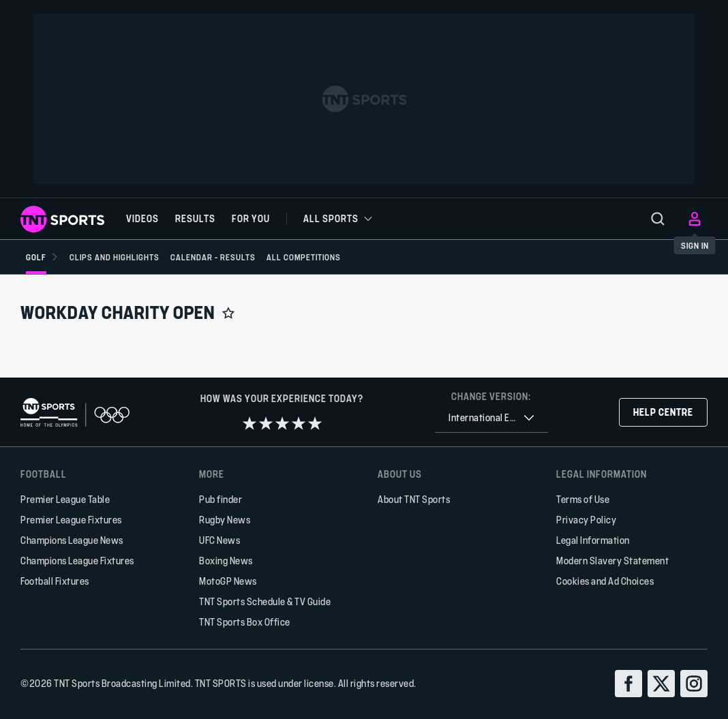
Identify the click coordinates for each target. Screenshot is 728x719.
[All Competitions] (304, 257)
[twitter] (661, 684)
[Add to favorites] (228, 313)
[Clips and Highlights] (115, 257)
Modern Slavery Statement (612, 561)
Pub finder (221, 499)
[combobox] (491, 418)
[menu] (658, 219)
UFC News (219, 540)
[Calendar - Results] (213, 257)
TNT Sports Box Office (245, 622)
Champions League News (72, 540)
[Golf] (42, 257)
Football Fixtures (55, 581)
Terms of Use (583, 499)
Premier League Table (65, 499)
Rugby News (225, 520)
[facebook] (628, 684)
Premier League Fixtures (71, 520)
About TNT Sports (414, 499)
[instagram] (694, 684)
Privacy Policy (586, 520)
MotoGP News (228, 581)
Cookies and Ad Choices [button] (605, 581)
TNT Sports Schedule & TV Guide (265, 601)
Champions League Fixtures (77, 561)
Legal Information (593, 540)
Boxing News (226, 561)
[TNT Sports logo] (62, 219)
